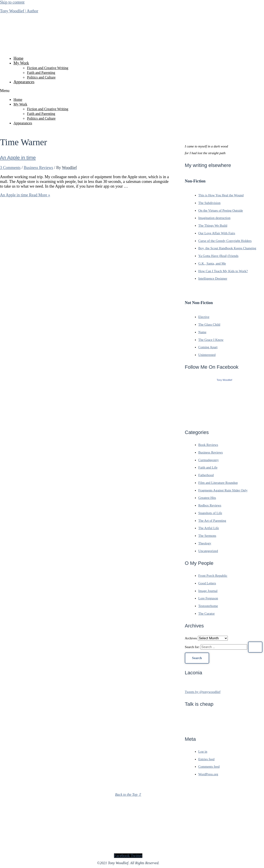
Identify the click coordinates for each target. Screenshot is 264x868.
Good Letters (207, 583)
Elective (204, 317)
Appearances (24, 82)
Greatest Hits (207, 498)
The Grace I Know (211, 340)
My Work (21, 63)
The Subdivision (209, 203)
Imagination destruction (214, 218)
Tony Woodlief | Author (19, 11)
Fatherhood (206, 475)
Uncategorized (208, 551)
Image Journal (208, 591)
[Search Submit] (255, 647)
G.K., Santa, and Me (212, 263)
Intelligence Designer (213, 278)
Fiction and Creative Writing (48, 68)
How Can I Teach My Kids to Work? (223, 271)
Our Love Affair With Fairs (217, 233)
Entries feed (206, 759)
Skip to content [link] (12, 2)
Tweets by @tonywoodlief (203, 692)
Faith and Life (208, 467)
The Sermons (207, 536)
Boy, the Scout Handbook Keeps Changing (227, 248)
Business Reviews (39, 168)
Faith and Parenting (41, 73)
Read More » (25, 195)
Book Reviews (208, 445)
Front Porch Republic (213, 576)
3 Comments (10, 168)
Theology (205, 543)
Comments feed (209, 767)
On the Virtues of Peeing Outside (221, 210)
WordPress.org (208, 774)
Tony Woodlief (224, 380)
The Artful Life (209, 528)
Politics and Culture (41, 77)
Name (202, 332)
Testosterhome (208, 606)
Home (18, 58)
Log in (203, 752)
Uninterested (207, 355)
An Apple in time (18, 158)
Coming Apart (208, 347)
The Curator (207, 614)
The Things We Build (213, 226)
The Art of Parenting (212, 521)
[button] (128, 91)
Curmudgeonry (209, 460)
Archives (191, 638)
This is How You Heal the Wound (221, 195)
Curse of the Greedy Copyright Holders (225, 241)
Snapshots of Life (210, 513)
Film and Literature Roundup (218, 483)
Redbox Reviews (210, 505)
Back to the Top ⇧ (128, 795)
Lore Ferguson (208, 598)
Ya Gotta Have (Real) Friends (218, 256)
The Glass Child (209, 324)
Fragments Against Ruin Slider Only (223, 490)
